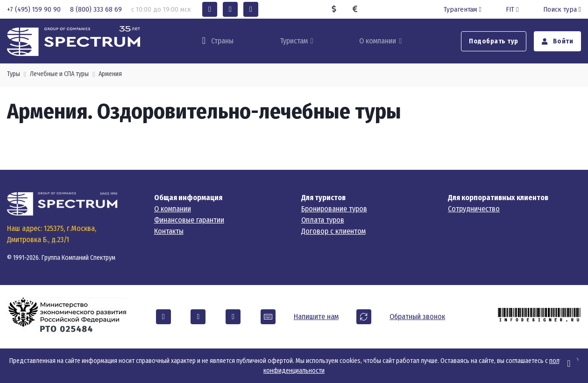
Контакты (169, 231)
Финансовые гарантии (189, 220)
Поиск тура (562, 9)
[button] (210, 9)
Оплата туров (323, 220)
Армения (110, 74)
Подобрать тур (494, 41)
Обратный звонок (417, 317)
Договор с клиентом (333, 231)
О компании (378, 41)
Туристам (294, 41)
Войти (558, 41)
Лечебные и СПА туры (59, 74)
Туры (14, 74)
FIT (513, 9)
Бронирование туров (334, 209)
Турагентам (464, 9)
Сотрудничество (474, 209)
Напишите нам (316, 317)
